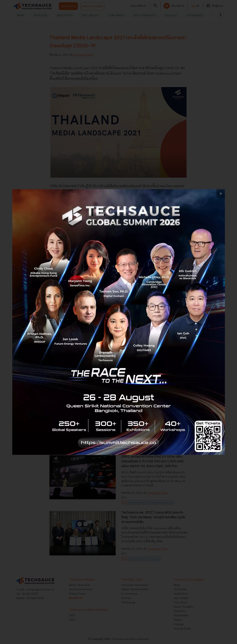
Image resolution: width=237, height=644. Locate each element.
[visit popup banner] (119, 322)
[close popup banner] (221, 193)
